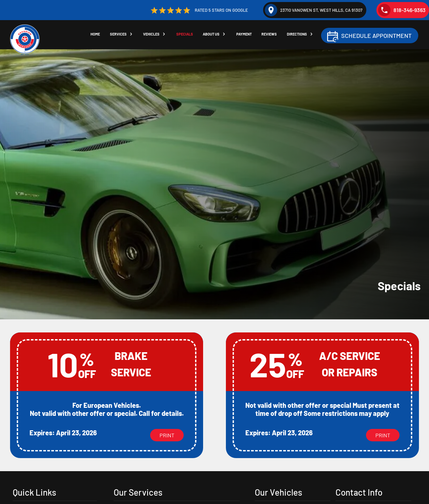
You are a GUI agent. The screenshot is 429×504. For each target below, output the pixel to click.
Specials (186, 35)
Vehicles (152, 35)
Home (95, 35)
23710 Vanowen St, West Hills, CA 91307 (314, 10)
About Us (212, 35)
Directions (299, 35)
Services (119, 35)
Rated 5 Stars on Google (199, 10)
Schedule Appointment (376, 36)
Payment (246, 35)
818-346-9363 (402, 10)
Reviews (271, 35)
